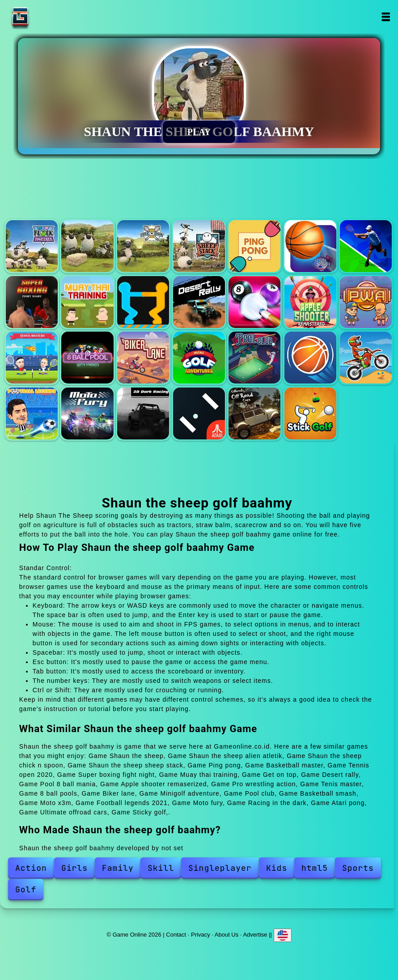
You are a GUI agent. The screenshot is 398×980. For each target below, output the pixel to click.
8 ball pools (87, 358)
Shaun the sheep (32, 246)
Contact (176, 934)
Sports (358, 868)
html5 (315, 868)
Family (118, 868)
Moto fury (87, 413)
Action (31, 868)
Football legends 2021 (32, 413)
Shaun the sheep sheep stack (199, 246)
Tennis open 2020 (366, 246)
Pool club (254, 358)
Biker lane (143, 358)
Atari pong (199, 413)
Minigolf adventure (199, 358)
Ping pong (254, 246)
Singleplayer (220, 868)
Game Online (48, 17)
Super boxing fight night (32, 302)
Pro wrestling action (366, 302)
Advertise (255, 934)
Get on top (143, 302)
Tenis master (32, 358)
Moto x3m (366, 358)
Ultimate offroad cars (254, 413)
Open (385, 17)
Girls (74, 868)
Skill (161, 868)
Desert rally (199, 302)
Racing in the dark (143, 413)
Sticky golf (310, 413)
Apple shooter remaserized (310, 302)
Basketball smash (310, 358)
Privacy (201, 934)
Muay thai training (87, 302)
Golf (26, 889)
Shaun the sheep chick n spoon (143, 246)
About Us (227, 934)
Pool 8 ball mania (254, 302)
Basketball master (310, 246)
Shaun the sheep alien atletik (87, 246)
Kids (277, 868)
